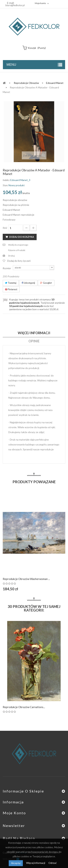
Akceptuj (16, 863)
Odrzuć (53, 863)
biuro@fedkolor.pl (15, 5)
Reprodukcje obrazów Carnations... (24, 707)
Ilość (5, 228)
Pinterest (11, 289)
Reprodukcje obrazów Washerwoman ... (26, 579)
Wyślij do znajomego (18, 245)
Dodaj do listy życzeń (19, 261)
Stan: (5, 185)
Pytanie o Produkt (17, 250)
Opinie (34, 341)
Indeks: (6, 180)
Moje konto (14, 813)
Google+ (46, 283)
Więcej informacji (36, 863)
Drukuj (11, 256)
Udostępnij (28, 283)
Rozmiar (7, 268)
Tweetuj (11, 283)
